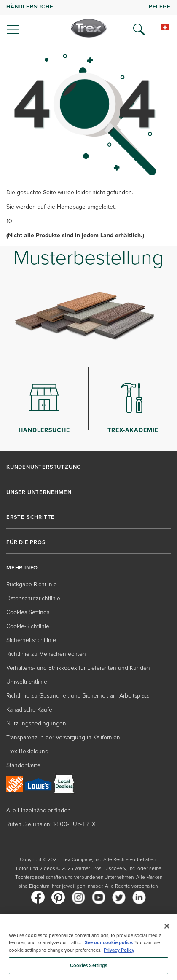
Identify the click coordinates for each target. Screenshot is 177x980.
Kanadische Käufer (30, 710)
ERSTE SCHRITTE (31, 517)
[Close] (167, 926)
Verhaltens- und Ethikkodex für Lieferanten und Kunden (78, 668)
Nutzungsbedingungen (36, 724)
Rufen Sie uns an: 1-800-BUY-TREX (51, 824)
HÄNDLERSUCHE (30, 7)
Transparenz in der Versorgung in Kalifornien (63, 737)
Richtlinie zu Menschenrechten (46, 654)
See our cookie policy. (109, 943)
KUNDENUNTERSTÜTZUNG (44, 467)
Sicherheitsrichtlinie (31, 640)
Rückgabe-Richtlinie (32, 584)
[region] (88, 947)
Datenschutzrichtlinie (33, 598)
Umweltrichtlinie (27, 682)
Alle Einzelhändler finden (39, 810)
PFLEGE (160, 7)
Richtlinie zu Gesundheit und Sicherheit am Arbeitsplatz (78, 696)
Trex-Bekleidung (27, 751)
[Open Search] (139, 30)
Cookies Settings (28, 612)
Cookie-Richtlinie (28, 626)
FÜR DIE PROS (26, 542)
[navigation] (88, 21)
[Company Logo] (89, 28)
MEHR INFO (22, 568)
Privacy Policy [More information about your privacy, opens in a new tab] (119, 950)
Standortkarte (23, 765)
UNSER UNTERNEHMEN (39, 492)
